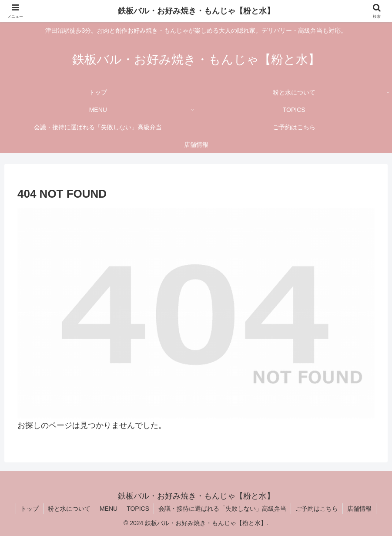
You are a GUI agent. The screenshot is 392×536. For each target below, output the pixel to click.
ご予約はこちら (317, 509)
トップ (30, 509)
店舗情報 (359, 509)
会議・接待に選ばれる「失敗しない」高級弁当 (222, 509)
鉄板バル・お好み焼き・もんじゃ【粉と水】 (196, 11)
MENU (109, 509)
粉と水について (69, 509)
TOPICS (138, 509)
